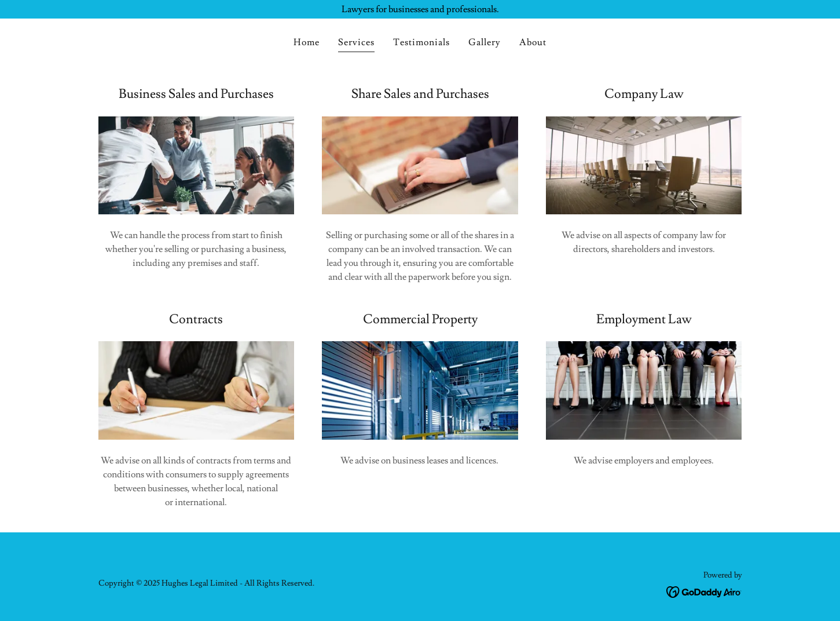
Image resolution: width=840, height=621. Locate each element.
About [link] (533, 42)
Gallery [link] (485, 42)
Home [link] (307, 42)
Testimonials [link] (421, 42)
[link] (704, 590)
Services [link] (356, 42)
